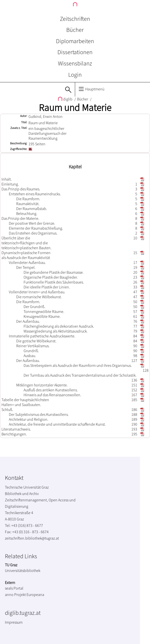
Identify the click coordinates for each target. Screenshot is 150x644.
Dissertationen (75, 52)
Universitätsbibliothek (23, 570)
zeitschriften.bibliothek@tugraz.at (32, 538)
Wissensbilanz (75, 63)
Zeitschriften (75, 19)
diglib (66, 99)
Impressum (14, 622)
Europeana (35, 594)
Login (75, 75)
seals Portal (14, 588)
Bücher (75, 30)
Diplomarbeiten (75, 41)
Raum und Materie (75, 108)
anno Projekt (15, 594)
